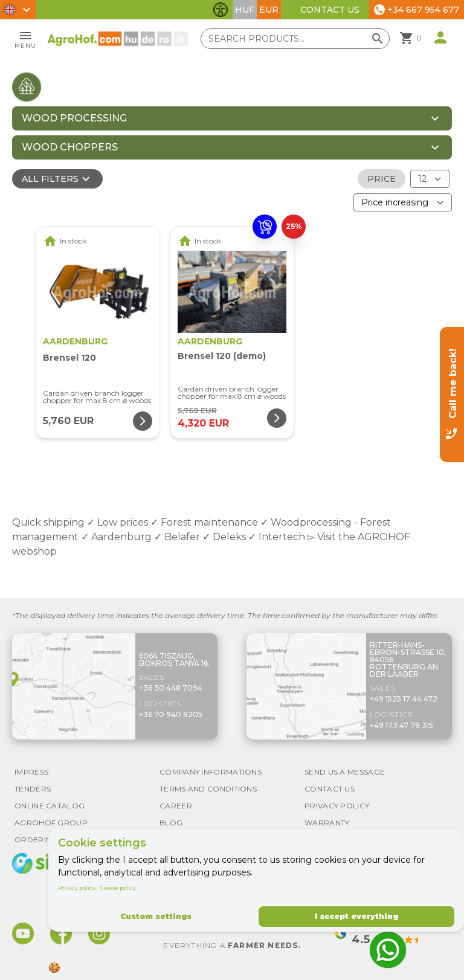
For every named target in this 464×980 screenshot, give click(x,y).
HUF (245, 10)
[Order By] (403, 202)
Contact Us (330, 10)
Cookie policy (118, 888)
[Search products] (296, 39)
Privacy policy (77, 888)
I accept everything (356, 916)
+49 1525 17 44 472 (404, 699)
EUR (269, 10)
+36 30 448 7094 (171, 688)
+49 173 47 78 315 (401, 725)
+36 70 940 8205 (171, 714)
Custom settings (156, 916)
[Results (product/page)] (430, 179)
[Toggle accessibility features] (221, 10)
